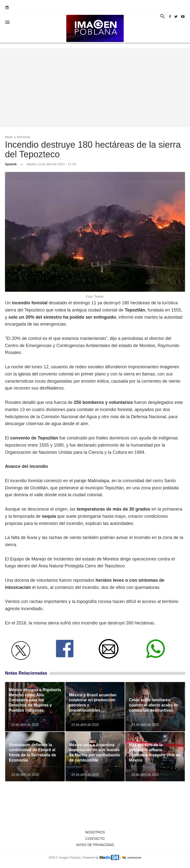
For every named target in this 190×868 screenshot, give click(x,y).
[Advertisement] (95, 88)
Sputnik (11, 164)
